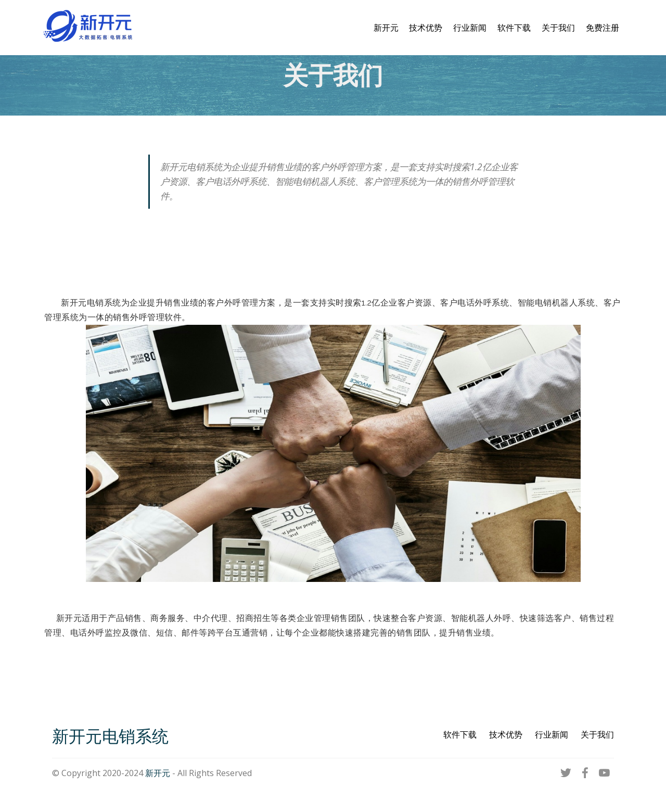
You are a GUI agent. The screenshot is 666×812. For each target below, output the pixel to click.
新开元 (386, 28)
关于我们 (558, 28)
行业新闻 (470, 28)
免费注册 (603, 28)
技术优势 (426, 28)
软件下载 (514, 28)
